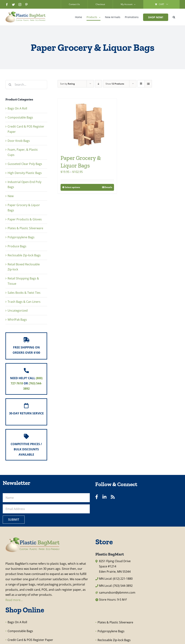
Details (108, 187)
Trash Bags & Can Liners (24, 302)
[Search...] (26, 85)
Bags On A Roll (17, 108)
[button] (174, 17)
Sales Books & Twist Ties (24, 293)
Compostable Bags (20, 117)
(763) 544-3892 (123, 586)
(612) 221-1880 (123, 579)
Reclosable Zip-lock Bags (24, 255)
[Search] (10, 85)
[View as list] (148, 84)
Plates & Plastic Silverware (25, 228)
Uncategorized (18, 311)
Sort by (67, 84)
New (11, 196)
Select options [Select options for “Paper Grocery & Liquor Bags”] (72, 187)
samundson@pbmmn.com (117, 593)
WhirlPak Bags (17, 320)
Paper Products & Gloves (25, 219)
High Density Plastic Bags (25, 173)
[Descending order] (98, 84)
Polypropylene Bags (21, 237)
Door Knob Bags (19, 141)
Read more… (14, 600)
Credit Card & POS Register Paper (30, 640)
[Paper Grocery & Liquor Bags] (87, 125)
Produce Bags (17, 246)
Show (115, 84)
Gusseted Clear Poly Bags (25, 164)
